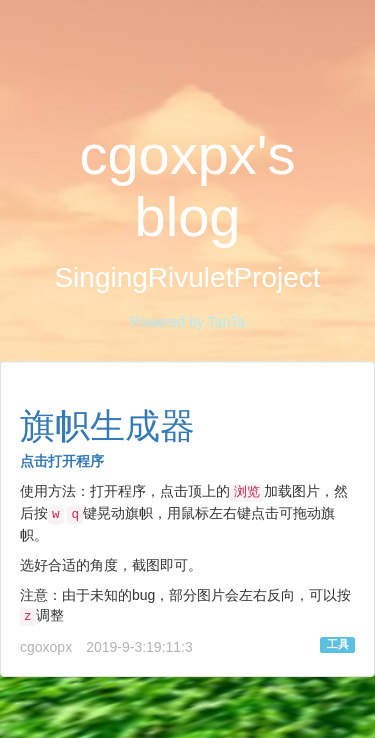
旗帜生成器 (107, 425)
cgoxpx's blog (187, 186)
